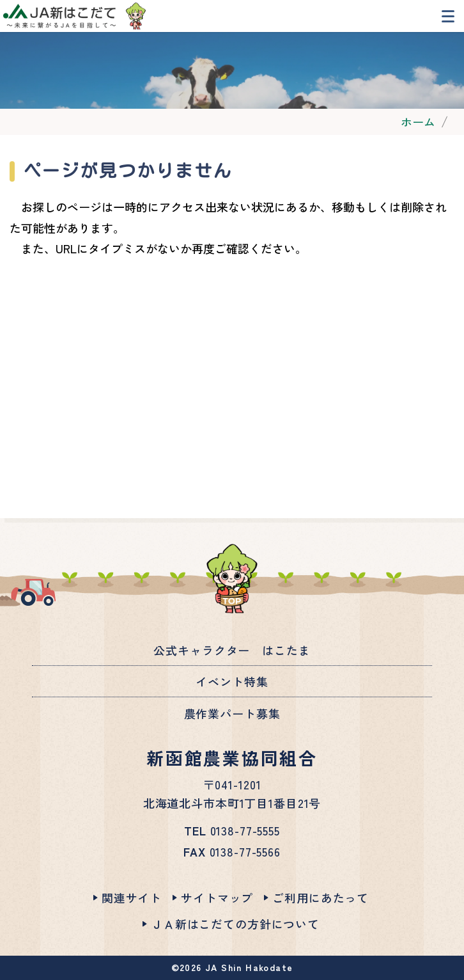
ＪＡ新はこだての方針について (235, 924)
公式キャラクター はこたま (232, 650)
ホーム (418, 122)
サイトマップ (217, 897)
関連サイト (132, 897)
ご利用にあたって (321, 897)
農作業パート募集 (232, 713)
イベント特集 (232, 681)
